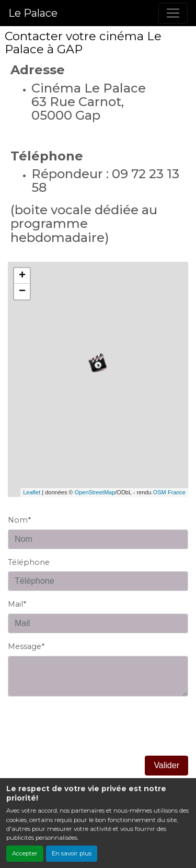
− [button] (22, 292)
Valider (166, 765)
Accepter (25, 853)
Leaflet (32, 492)
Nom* (19, 520)
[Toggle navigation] (173, 13)
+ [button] (22, 276)
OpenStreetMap (95, 492)
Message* (26, 646)
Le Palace (33, 13)
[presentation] (87, 735)
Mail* (17, 604)
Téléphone (29, 562)
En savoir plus (72, 853)
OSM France (169, 492)
